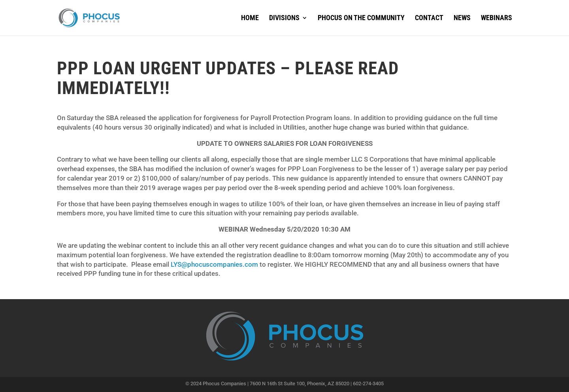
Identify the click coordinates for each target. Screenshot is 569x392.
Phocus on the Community (361, 18)
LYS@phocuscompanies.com (214, 264)
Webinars (496, 18)
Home (250, 18)
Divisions (284, 18)
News (462, 18)
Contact (429, 18)
